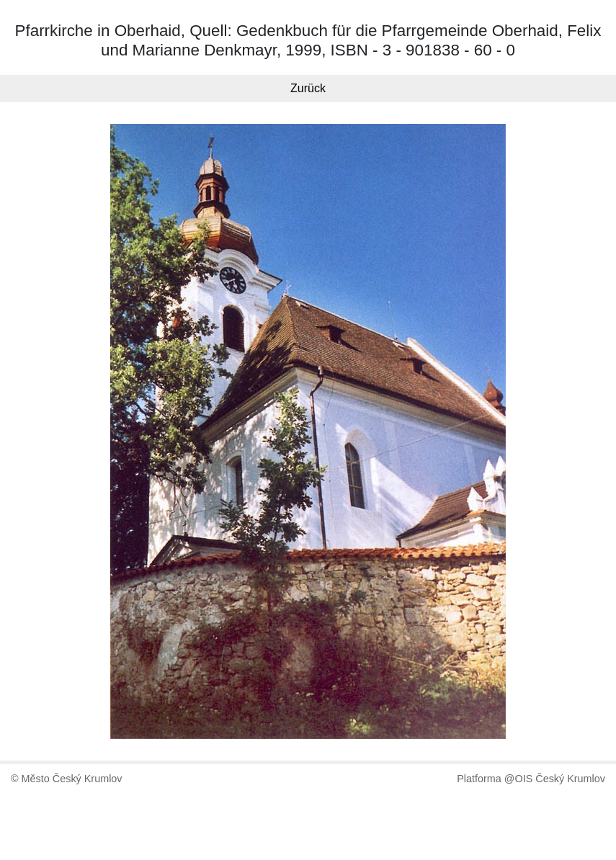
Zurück (308, 88)
